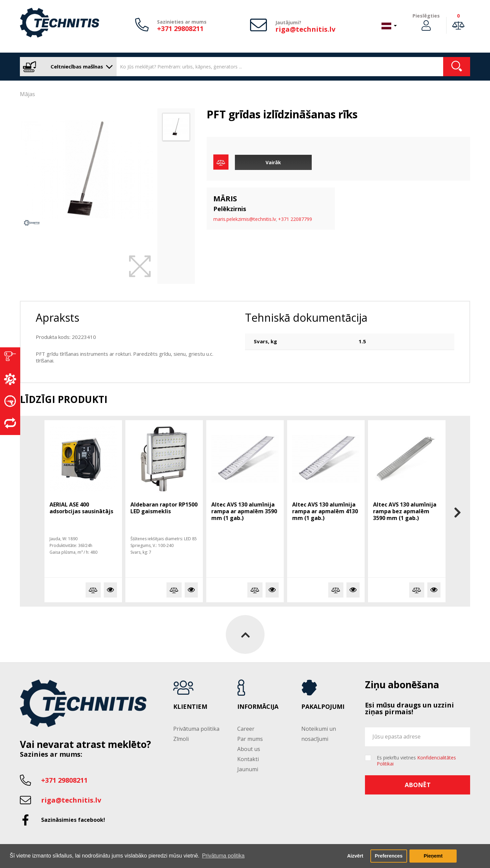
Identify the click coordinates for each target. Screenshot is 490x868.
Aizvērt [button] (355, 856)
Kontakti (248, 759)
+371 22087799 (295, 219)
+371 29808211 (180, 28)
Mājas (27, 94)
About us (249, 749)
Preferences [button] (389, 856)
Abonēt (418, 785)
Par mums (250, 739)
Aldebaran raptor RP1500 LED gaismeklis (164, 508)
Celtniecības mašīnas (67, 67)
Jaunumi (248, 769)
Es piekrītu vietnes (416, 761)
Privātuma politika (196, 729)
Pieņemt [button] (433, 856)
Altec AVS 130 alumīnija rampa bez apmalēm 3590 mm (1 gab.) (405, 511)
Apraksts (57, 317)
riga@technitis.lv (305, 29)
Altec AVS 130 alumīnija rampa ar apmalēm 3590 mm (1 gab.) (244, 511)
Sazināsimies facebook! (73, 820)
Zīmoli (181, 739)
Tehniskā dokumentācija (306, 317)
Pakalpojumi (323, 707)
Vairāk (273, 162)
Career (246, 729)
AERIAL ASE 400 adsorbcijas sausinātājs (81, 508)
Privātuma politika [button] (223, 856)
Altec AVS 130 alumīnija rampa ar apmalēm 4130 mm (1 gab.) (325, 511)
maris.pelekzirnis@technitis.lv (245, 219)
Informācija (258, 707)
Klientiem (190, 707)
